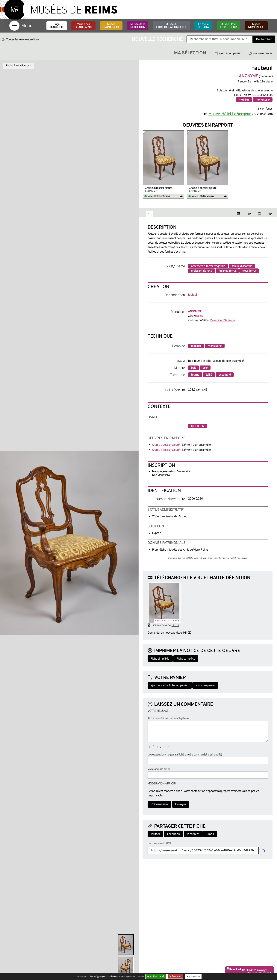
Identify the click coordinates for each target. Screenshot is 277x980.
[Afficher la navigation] (14, 26)
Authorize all (156, 976)
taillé (209, 375)
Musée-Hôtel (229, 26)
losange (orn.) (227, 271)
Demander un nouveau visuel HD (167, 633)
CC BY (175, 625)
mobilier (244, 100)
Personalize (193, 977)
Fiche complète (186, 659)
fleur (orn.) (249, 271)
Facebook (174, 834)
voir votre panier (260, 53)
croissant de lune (202, 271)
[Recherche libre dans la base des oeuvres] (220, 39)
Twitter (155, 834)
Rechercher (264, 39)
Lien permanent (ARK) (159, 843)
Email (210, 834)
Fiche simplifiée (160, 659)
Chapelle (203, 26)
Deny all (176, 976)
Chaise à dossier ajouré (159, 188)
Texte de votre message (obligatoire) (169, 718)
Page (57, 26)
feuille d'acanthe (242, 266)
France (199, 316)
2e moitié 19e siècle (222, 320)
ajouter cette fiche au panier (170, 686)
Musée (111, 26)
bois (194, 368)
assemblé (225, 375)
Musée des (83, 26)
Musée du (171, 26)
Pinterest (193, 834)
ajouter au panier (228, 53)
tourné (195, 375)
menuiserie (263, 100)
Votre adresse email (159, 769)
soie (205, 368)
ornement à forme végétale (208, 266)
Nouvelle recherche (157, 40)
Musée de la (138, 26)
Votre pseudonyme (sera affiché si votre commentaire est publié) (185, 755)
